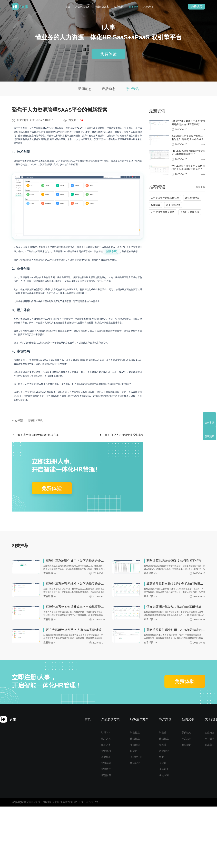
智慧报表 (106, 837)
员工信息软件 (173, 205)
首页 (68, 7)
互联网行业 (136, 818)
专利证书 (210, 800)
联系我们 (210, 806)
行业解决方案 (102, 7)
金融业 (163, 806)
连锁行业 (135, 800)
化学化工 (164, 831)
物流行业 (135, 825)
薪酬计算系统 (35, 482)
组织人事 (106, 806)
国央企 (134, 812)
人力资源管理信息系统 (163, 212)
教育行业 (164, 812)
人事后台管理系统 (190, 212)
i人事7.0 (106, 794)
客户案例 (119, 7)
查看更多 (200, 187)
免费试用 (197, 7)
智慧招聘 (106, 812)
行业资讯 (132, 89)
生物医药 (164, 837)
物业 (162, 818)
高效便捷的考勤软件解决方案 (41, 496)
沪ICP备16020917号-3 (88, 863)
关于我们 (148, 7)
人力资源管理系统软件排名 (165, 198)
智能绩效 (155, 205)
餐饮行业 (135, 806)
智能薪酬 (106, 825)
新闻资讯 (133, 7)
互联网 (163, 825)
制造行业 (135, 794)
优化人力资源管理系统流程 (127, 496)
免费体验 (108, 54)
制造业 (163, 794)
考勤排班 (106, 818)
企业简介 (210, 794)
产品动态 (108, 89)
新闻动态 (85, 89)
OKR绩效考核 (192, 198)
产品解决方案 (82, 7)
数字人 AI (106, 800)
